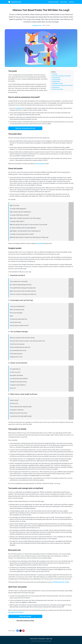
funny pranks (39, 243)
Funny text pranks (56, 80)
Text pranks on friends (57, 83)
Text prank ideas (56, 78)
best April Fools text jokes (16, 612)
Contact (47, 639)
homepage (18, 108)
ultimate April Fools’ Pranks (61, 582)
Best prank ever (56, 87)
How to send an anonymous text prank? (61, 76)
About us (71, 2)
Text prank (55, 74)
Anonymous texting (53, 2)
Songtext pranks (56, 82)
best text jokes (40, 164)
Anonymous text (15, 2)
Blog (51, 639)
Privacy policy (42, 639)
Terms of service (34, 639)
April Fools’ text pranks (58, 89)
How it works (64, 2)
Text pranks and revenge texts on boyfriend (62, 85)
